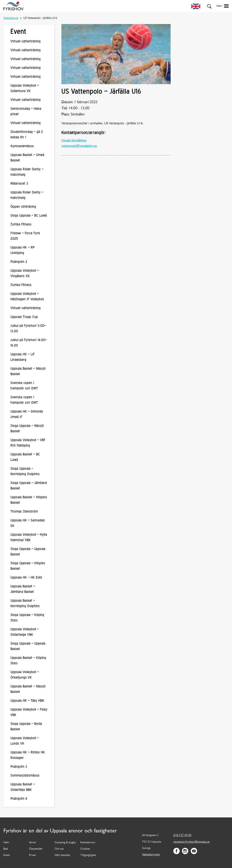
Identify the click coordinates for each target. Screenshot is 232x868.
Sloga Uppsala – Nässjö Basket (27, 429)
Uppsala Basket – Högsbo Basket (29, 500)
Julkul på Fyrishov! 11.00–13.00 (28, 329)
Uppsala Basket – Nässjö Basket (28, 372)
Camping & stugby (65, 842)
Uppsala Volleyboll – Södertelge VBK (25, 632)
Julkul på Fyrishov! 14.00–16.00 (29, 343)
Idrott (32, 842)
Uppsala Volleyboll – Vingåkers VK (25, 274)
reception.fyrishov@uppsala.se (191, 842)
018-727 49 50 (182, 835)
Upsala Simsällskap (74, 141)
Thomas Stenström (24, 512)
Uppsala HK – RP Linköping (22, 251)
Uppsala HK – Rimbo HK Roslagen (28, 755)
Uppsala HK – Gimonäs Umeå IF (27, 414)
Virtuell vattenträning (25, 42)
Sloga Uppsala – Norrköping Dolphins (25, 472)
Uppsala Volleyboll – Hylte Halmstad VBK (29, 538)
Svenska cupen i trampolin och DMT (24, 386)
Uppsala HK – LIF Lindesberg (23, 357)
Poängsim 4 (19, 799)
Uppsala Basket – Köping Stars (28, 661)
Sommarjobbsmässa (25, 776)
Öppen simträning (23, 207)
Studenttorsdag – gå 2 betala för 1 (27, 135)
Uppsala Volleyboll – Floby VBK (29, 713)
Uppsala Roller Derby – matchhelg (27, 172)
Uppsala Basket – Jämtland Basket (23, 589)
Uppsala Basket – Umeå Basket (27, 158)
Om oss (59, 849)
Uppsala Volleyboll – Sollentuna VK (25, 89)
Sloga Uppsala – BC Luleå (29, 216)
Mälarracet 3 (19, 184)
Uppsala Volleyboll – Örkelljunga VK (25, 675)
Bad (6, 849)
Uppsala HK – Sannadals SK (28, 523)
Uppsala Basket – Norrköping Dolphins (25, 604)
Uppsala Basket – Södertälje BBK (23, 787)
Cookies (85, 849)
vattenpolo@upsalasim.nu (79, 146)
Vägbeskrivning (151, 855)
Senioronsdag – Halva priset (26, 112)
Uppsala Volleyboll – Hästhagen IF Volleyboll (27, 297)
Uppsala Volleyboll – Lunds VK (25, 741)
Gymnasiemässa (22, 146)
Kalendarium (11, 18)
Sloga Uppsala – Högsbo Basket (28, 566)
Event (7, 855)
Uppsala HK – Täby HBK (27, 701)
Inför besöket (62, 855)
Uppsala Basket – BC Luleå (25, 457)
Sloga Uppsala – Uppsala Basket (28, 552)
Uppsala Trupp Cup (24, 317)
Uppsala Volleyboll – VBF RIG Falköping (28, 443)
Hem (6, 842)
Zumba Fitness (21, 225)
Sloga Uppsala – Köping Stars (27, 618)
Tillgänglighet (88, 855)
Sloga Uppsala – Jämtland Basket (29, 486)
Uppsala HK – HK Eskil (26, 578)
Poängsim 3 (19, 767)
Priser (33, 855)
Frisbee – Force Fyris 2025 (25, 236)
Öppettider (36, 849)
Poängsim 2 (19, 262)
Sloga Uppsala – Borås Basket (26, 727)
